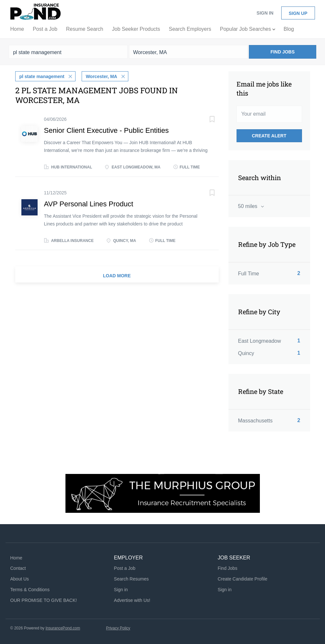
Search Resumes (131, 579)
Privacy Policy (118, 628)
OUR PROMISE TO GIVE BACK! (44, 600)
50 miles (249, 206)
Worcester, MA (102, 76)
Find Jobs (283, 52)
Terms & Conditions (30, 590)
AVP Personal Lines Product (89, 204)
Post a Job (125, 568)
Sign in (265, 13)
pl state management (42, 76)
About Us (20, 579)
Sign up (298, 13)
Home (16, 558)
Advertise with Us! (132, 600)
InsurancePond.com (63, 628)
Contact (18, 568)
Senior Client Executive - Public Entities (106, 130)
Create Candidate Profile (243, 579)
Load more (117, 276)
